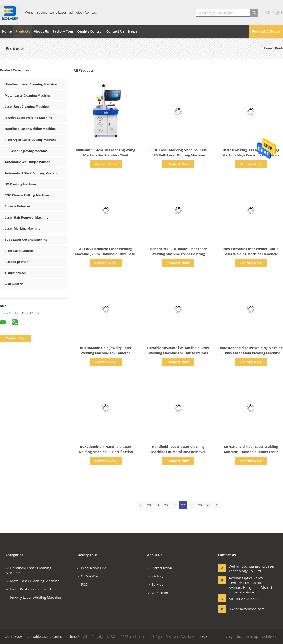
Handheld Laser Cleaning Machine (31, 84)
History (155, 576)
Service (155, 584)
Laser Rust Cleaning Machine (27, 106)
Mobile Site (270, 637)
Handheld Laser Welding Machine (30, 129)
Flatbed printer (16, 262)
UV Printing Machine (20, 184)
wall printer (14, 284)
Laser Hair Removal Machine (27, 217)
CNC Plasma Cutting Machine (27, 195)
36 (175, 505)
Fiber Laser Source (19, 251)
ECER (206, 637)
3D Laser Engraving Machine (26, 151)
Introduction (160, 568)
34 (158, 505)
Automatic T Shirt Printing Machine (32, 173)
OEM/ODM (87, 576)
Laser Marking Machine (23, 228)
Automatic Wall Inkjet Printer (27, 162)
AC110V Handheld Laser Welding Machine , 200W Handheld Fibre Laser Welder (106, 254)
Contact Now (106, 164)
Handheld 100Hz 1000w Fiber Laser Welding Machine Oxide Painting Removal (178, 254)
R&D (82, 584)
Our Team (158, 593)
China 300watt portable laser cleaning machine (41, 637)
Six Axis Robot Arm (19, 206)
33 (149, 505)
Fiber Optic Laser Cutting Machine (31, 140)
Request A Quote (266, 31)
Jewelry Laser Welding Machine (28, 118)
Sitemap (252, 637)
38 (191, 505)
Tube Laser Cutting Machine (26, 240)
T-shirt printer (15, 273)
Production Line (92, 568)
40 (208, 505)
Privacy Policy (232, 637)
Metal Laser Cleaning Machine (28, 95)
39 (200, 505)
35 (166, 505)
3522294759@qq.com (244, 609)
